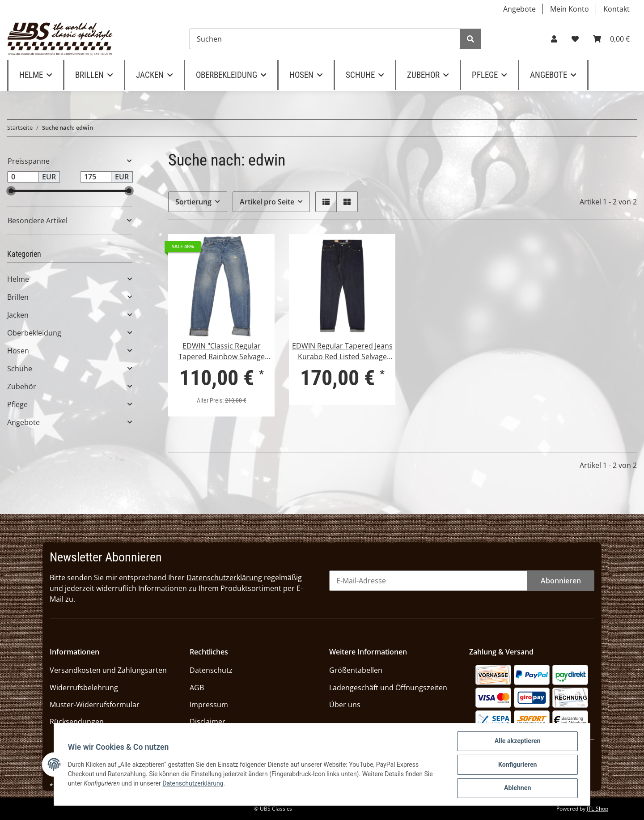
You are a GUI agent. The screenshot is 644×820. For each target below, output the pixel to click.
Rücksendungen (77, 722)
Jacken (18, 315)
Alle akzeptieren (517, 742)
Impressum (209, 705)
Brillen (18, 297)
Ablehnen (517, 788)
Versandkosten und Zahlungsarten (108, 670)
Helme (18, 279)
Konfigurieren (517, 765)
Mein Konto (570, 9)
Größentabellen (356, 670)
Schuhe (20, 369)
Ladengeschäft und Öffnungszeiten (388, 688)
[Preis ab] (23, 177)
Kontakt (616, 9)
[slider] (11, 191)
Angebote (519, 9)
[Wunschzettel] (575, 39)
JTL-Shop (597, 809)
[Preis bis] (96, 177)
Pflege (17, 404)
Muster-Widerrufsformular (95, 705)
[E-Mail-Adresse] (428, 581)
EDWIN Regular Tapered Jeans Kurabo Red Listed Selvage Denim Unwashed (342, 351)
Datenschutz (211, 670)
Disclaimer (208, 722)
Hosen (18, 351)
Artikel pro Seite (267, 202)
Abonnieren (561, 581)
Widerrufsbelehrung (84, 688)
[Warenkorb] (611, 39)
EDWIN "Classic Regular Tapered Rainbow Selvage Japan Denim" (222, 351)
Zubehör (22, 387)
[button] (554, 39)
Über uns (345, 705)
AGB (197, 688)
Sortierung (193, 202)
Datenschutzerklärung (224, 578)
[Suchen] (325, 39)
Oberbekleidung (34, 333)
